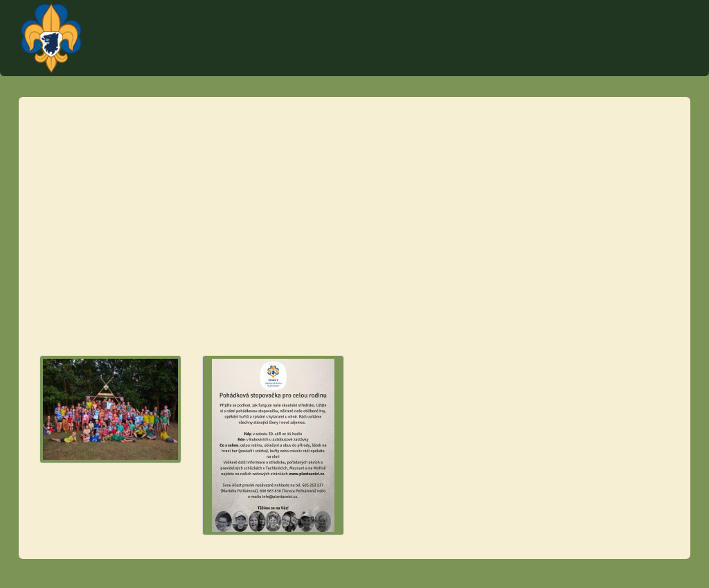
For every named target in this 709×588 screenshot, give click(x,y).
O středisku (548, 62)
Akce (336, 62)
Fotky (656, 62)
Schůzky (484, 62)
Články (608, 62)
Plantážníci (613, 24)
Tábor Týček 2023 (407, 62)
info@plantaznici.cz (81, 277)
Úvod (239, 62)
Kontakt (288, 62)
